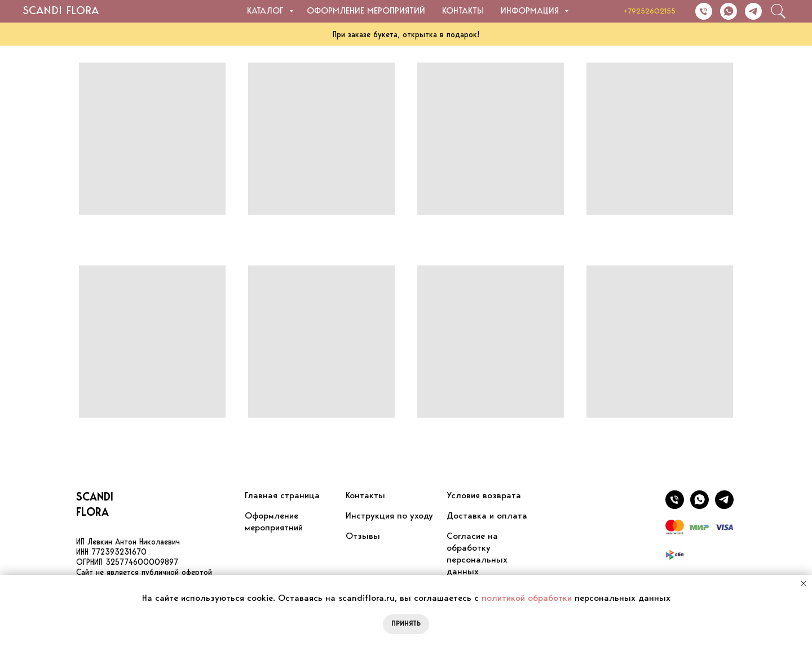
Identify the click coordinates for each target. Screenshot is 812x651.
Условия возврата (484, 496)
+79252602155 (650, 12)
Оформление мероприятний (274, 522)
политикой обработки (527, 599)
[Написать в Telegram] (753, 11)
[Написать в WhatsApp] (729, 11)
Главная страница (282, 496)
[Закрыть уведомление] (804, 583)
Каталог (267, 11)
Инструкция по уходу (389, 516)
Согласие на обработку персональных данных (477, 554)
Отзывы (363, 537)
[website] (778, 11)
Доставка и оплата (487, 516)
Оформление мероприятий (366, 11)
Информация (531, 11)
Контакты (463, 11)
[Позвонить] (704, 11)
